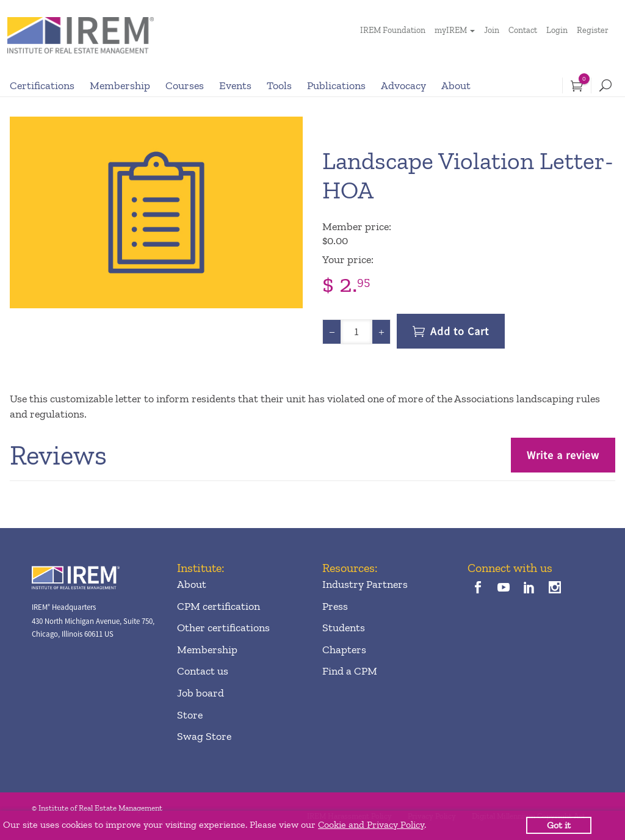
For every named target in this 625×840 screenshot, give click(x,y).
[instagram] (555, 589)
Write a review (563, 455)
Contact (523, 30)
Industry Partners (365, 584)
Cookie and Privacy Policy (371, 824)
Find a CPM (350, 671)
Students (344, 628)
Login (557, 30)
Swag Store (204, 736)
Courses (185, 85)
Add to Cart (460, 331)
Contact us (203, 671)
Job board (201, 693)
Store (190, 715)
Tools (279, 85)
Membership (120, 85)
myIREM (451, 30)
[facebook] (478, 589)
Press (335, 606)
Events (235, 85)
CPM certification (219, 606)
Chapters (344, 650)
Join (492, 30)
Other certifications (223, 628)
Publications (336, 85)
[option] (156, 212)
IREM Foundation (393, 30)
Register (593, 30)
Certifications (42, 85)
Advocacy (403, 85)
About (456, 85)
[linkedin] (529, 589)
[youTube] (503, 589)
